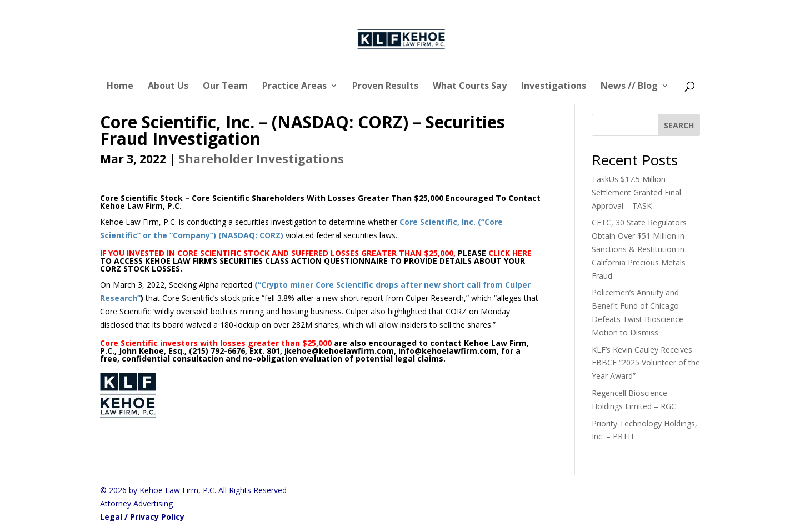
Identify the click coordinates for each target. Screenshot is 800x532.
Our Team (225, 87)
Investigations (554, 87)
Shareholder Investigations (261, 159)
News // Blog (629, 87)
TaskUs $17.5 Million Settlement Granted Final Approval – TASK (636, 192)
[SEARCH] (679, 125)
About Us (168, 87)
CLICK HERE (510, 253)
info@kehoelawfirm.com (447, 351)
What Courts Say (470, 87)
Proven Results (385, 87)
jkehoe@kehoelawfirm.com (339, 351)
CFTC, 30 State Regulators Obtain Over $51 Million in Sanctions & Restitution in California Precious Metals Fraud (639, 249)
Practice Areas (294, 87)
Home (120, 87)
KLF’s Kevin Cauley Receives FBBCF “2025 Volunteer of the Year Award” (646, 363)
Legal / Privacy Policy (142, 517)
